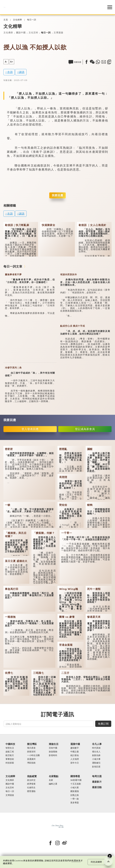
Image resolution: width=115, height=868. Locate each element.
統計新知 (75, 755)
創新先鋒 (96, 755)
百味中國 (53, 748)
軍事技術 (10, 759)
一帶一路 (75, 799)
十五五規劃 (76, 784)
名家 (51, 780)
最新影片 (97, 782)
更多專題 (75, 803)
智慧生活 (10, 748)
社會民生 (31, 788)
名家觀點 (54, 776)
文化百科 (33, 33)
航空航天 (10, 755)
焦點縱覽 (32, 776)
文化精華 (18, 20)
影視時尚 (53, 755)
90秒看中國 (76, 780)
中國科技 (10, 744)
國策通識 (75, 791)
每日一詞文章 (13, 266)
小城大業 (75, 788)
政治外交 (31, 780)
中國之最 (75, 752)
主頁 (6, 20)
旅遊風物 (53, 752)
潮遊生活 (54, 744)
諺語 (22, 72)
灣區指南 (31, 763)
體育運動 (31, 791)
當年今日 (75, 763)
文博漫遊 (58, 33)
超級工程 (10, 752)
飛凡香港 (31, 748)
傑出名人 (96, 752)
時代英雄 (96, 748)
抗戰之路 (75, 795)
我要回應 (57, 195)
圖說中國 (21, 33)
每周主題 (97, 776)
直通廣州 (31, 759)
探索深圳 (31, 752)
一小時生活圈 (33, 755)
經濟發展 (31, 784)
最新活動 (97, 787)
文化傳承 (8, 33)
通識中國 (75, 744)
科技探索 (10, 763)
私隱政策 (76, 861)
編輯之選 (53, 784)
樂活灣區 (32, 744)
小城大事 (96, 759)
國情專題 (75, 776)
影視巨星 (96, 767)
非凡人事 (97, 744)
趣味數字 (75, 748)
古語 (10, 72)
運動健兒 (96, 763)
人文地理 (75, 759)
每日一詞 (32, 20)
